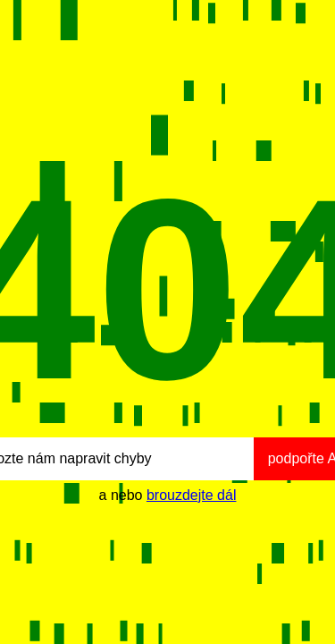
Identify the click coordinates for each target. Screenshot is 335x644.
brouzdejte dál (192, 495)
